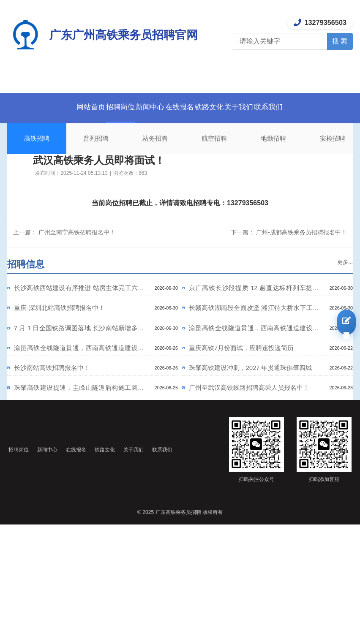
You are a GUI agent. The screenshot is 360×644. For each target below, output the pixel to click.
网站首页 (55, 107)
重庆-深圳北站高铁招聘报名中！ (75, 316)
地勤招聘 (273, 139)
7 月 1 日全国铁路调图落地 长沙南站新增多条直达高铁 (79, 344)
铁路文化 (221, 107)
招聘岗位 (97, 107)
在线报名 (180, 107)
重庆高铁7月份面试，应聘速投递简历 (254, 369)
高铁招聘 (37, 139)
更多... (342, 262)
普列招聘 (96, 139)
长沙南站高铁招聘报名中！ (65, 391)
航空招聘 (214, 139)
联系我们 (304, 107)
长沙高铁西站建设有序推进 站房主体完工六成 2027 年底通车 (79, 293)
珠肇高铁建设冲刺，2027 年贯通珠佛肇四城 (254, 394)
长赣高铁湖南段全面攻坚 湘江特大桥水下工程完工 (254, 319)
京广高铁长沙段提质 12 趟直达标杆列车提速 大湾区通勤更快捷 (254, 293)
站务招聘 (155, 139)
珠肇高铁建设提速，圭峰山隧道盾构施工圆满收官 (79, 420)
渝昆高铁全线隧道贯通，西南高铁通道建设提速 (254, 344)
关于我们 (262, 107)
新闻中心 (138, 107)
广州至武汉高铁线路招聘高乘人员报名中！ (254, 420)
